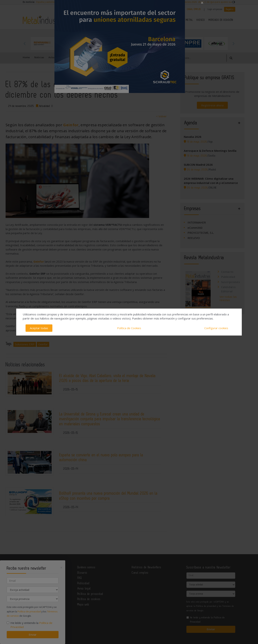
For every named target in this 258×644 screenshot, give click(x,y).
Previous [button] (25, 44)
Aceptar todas (39, 328)
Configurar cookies (216, 328)
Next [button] (233, 44)
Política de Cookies (129, 328)
